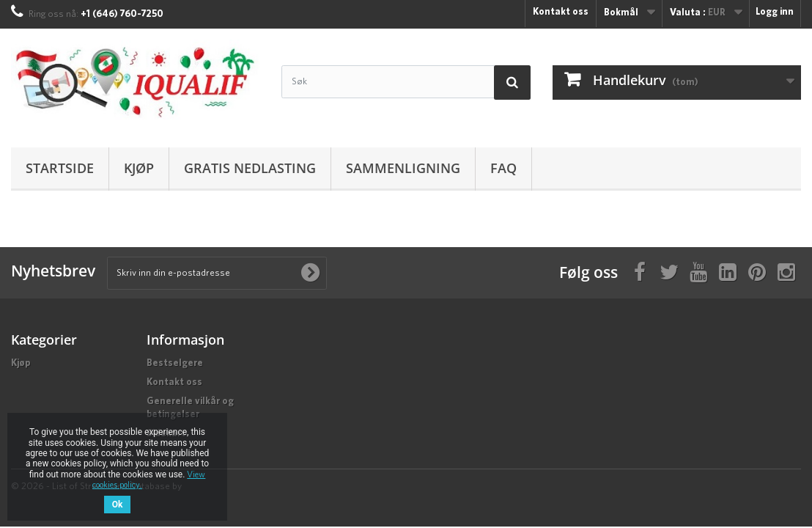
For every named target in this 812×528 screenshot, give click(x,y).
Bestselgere (175, 363)
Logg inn (775, 12)
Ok (118, 505)
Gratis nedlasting (250, 168)
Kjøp (139, 168)
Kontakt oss (561, 12)
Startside (60, 168)
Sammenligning (403, 168)
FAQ (503, 168)
